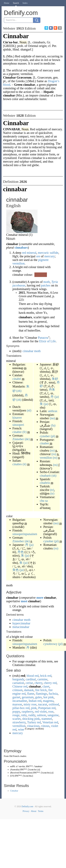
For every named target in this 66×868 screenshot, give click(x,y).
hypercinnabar (21, 623)
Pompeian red (47, 708)
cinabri (17, 379)
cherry (38, 683)
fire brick (41, 690)
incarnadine (20, 701)
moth (47, 282)
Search (16, 3)
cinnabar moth (32, 351)
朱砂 (55, 379)
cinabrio (45, 483)
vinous (45, 726)
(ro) (52, 450)
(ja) (57, 397)
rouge (16, 715)
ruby (24, 715)
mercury (49, 256)
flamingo (41, 694)
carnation (18, 683)
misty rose (30, 704)
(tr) (52, 490)
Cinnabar (14, 791)
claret (46, 686)
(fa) (53, 425)
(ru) (55, 465)
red (24, 253)
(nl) (29, 410)
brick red (46, 676)
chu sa (44, 501)
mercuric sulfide (48, 253)
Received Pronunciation (21, 773)
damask (29, 690)
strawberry (19, 722)
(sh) (54, 476)
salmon (41, 715)
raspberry (27, 712)
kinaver (17, 418)
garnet (16, 697)
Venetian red (50, 722)
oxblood (54, 704)
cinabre (17, 432)
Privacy (26, 811)
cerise (29, 683)
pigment (43, 260)
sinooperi (18, 425)
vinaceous (33, 726)
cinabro (17, 464)
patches (46, 285)
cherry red (50, 683)
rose (51, 712)
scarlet (17, 719)
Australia (15, 770)
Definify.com (27, 807)
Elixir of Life (48, 341)
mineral (32, 253)
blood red (33, 676)
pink (34, 708)
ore (38, 256)
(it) (25, 464)
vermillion (19, 726)
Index (25, 3)
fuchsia (53, 694)
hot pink (48, 697)
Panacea (43, 338)
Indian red (35, 701)
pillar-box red (21, 708)
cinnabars (21, 248)
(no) (52, 418)
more (40, 598)
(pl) (53, 436)
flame (31, 694)
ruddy (32, 715)
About (34, 811)
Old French (14, 756)
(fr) (24, 432)
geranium (28, 697)
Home (7, 3)
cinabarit (45, 476)
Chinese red (20, 686)
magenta (48, 701)
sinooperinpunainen (25, 534)
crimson (18, 690)
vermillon (46, 458)
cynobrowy (50, 644)
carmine (42, 679)
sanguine (53, 715)
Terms (41, 811)
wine (21, 729)
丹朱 (52, 390)
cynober (45, 436)
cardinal (31, 679)
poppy (16, 712)
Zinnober (18, 439)
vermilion (19, 263)
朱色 (16, 570)
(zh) (19, 391)
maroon (17, 704)
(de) (27, 439)
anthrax (53, 411)
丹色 (21, 552)
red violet (41, 712)
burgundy (18, 679)
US (12, 776)
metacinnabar (21, 627)
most (24, 601)
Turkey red (34, 722)
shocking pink (31, 719)
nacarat (43, 704)
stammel (47, 719)
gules (38, 697)
